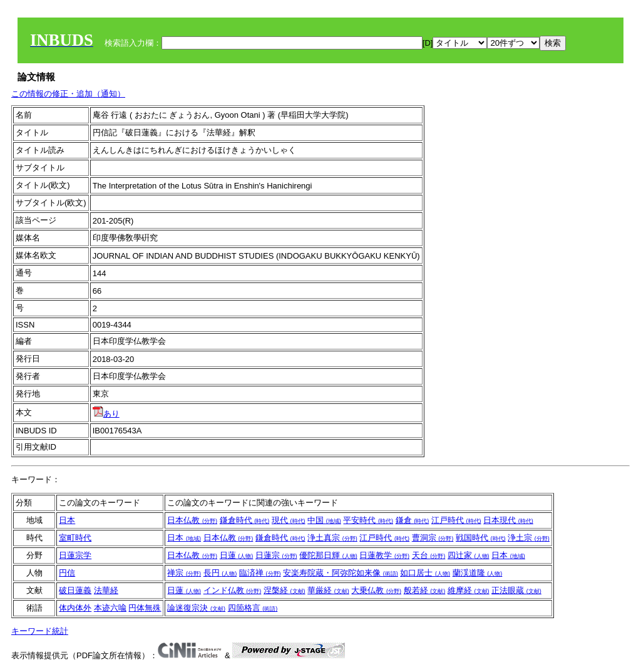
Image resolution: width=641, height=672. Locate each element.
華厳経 (328, 590)
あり (106, 414)
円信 (67, 573)
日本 (67, 520)
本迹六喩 (110, 608)
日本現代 (508, 520)
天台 (429, 555)
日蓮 (237, 555)
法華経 (106, 590)
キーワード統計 (40, 631)
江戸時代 (456, 520)
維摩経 (469, 590)
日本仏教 (192, 520)
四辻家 (469, 555)
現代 (289, 520)
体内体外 (75, 608)
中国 (324, 520)
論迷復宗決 (196, 608)
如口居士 (425, 573)
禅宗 (184, 573)
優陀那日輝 (328, 555)
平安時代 (368, 520)
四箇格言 (253, 608)
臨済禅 (260, 573)
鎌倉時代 (245, 520)
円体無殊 (145, 608)
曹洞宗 (433, 538)
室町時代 (75, 538)
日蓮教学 (384, 555)
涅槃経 (285, 590)
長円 (220, 573)
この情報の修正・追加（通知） (68, 94)
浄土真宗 (332, 538)
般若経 (425, 590)
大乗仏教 (376, 590)
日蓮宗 (276, 555)
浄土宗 (529, 538)
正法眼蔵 (516, 590)
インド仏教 (233, 590)
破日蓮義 (75, 590)
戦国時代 (481, 538)
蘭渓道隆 (478, 573)
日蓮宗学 (75, 555)
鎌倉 (413, 520)
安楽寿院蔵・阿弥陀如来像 (341, 573)
